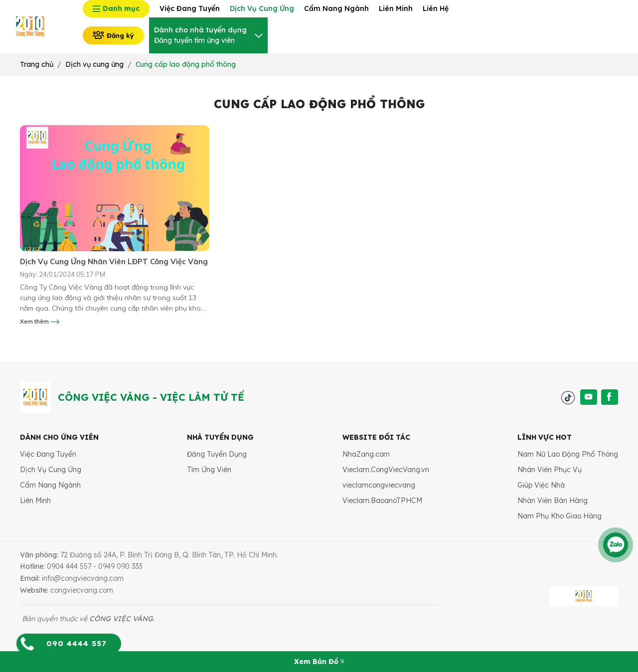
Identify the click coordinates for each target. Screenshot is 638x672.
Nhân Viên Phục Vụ (550, 470)
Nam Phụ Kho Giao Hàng (559, 516)
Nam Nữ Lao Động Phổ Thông (568, 454)
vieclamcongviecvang (379, 485)
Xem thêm (40, 321)
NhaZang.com (366, 454)
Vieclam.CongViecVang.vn (386, 470)
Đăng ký (113, 35)
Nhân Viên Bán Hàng (553, 501)
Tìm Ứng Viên (209, 470)
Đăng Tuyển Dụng (217, 454)
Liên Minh (35, 501)
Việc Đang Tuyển (48, 454)
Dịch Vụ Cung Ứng (51, 470)
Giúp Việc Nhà (541, 485)
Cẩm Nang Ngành (50, 485)
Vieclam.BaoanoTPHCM (382, 501)
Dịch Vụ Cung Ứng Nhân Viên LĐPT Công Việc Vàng (114, 261)
